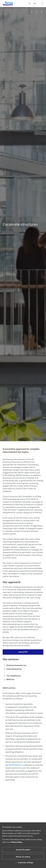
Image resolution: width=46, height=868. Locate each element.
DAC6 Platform (14, 765)
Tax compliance (13, 676)
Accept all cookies (23, 850)
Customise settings (24, 862)
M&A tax (9, 679)
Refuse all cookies (23, 857)
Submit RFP (22, 652)
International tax (13, 669)
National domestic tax (15, 665)
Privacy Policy (17, 842)
